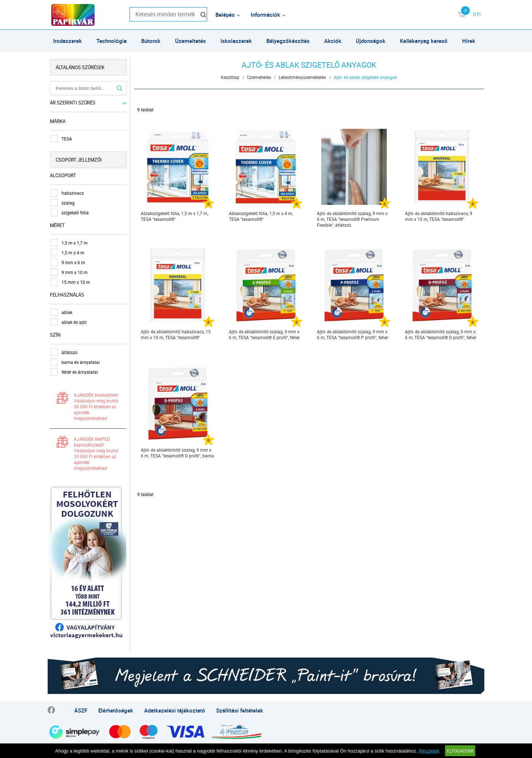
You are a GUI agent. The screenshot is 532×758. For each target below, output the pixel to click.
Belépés (225, 15)
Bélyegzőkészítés (288, 41)
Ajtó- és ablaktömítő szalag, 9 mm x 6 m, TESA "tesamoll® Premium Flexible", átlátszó (353, 219)
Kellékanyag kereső (424, 41)
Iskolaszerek (236, 41)
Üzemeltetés (190, 41)
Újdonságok (371, 41)
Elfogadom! (460, 751)
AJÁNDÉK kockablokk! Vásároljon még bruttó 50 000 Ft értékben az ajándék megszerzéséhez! (98, 406)
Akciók (333, 41)
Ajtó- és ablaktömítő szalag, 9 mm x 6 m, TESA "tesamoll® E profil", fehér (265, 334)
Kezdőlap (231, 77)
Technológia (112, 41)
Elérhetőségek (116, 709)
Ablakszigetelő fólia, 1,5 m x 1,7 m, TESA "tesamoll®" (175, 216)
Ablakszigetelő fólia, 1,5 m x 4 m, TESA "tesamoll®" (261, 216)
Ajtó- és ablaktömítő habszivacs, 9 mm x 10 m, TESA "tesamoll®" (439, 216)
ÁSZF (81, 709)
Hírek (469, 41)
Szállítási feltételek (240, 709)
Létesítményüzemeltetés (303, 77)
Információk (265, 15)
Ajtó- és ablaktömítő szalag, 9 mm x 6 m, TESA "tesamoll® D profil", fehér (441, 334)
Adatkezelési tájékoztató (175, 709)
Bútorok (151, 41)
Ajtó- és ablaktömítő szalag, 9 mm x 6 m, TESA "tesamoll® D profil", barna (178, 453)
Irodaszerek (68, 41)
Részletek (429, 751)
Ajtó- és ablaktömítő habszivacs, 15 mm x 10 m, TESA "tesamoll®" (176, 334)
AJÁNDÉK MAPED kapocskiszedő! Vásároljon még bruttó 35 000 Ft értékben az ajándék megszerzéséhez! (98, 453)
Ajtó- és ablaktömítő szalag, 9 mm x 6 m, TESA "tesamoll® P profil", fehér (353, 334)
